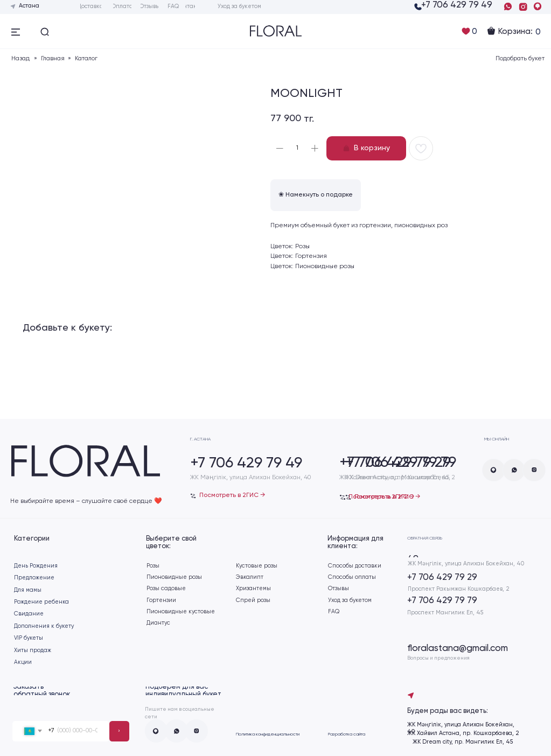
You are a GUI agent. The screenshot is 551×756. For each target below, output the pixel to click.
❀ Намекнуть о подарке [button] (316, 195)
